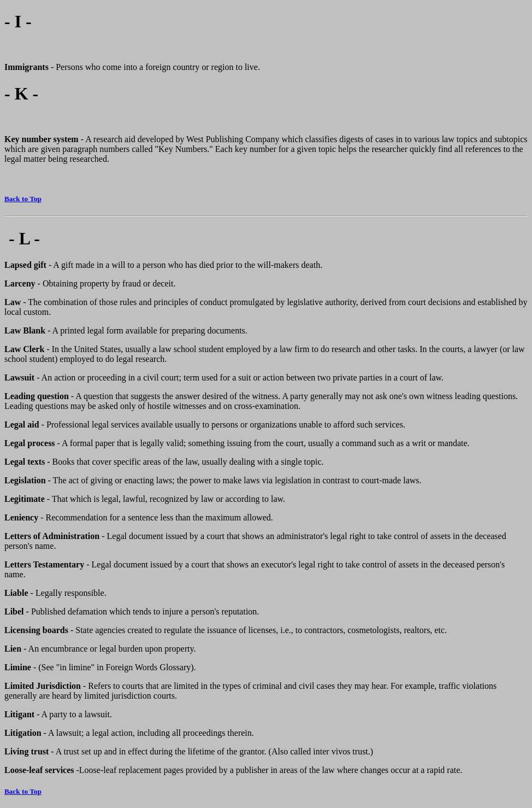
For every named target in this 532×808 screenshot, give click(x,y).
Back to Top (23, 199)
